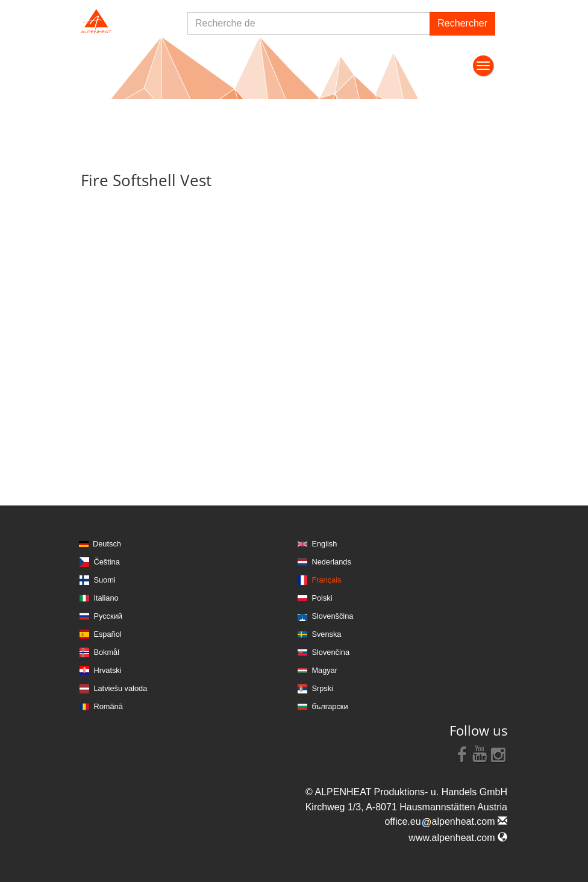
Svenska (326, 634)
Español (107, 634)
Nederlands (331, 562)
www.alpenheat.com (458, 838)
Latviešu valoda (120, 688)
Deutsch (107, 544)
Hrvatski (107, 670)
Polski (322, 598)
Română (108, 706)
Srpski (322, 688)
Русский (108, 616)
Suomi (104, 580)
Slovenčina (330, 652)
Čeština (106, 562)
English (324, 544)
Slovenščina (332, 616)
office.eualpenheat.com (446, 821)
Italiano (106, 598)
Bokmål (106, 652)
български (330, 706)
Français (326, 580)
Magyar (324, 670)
